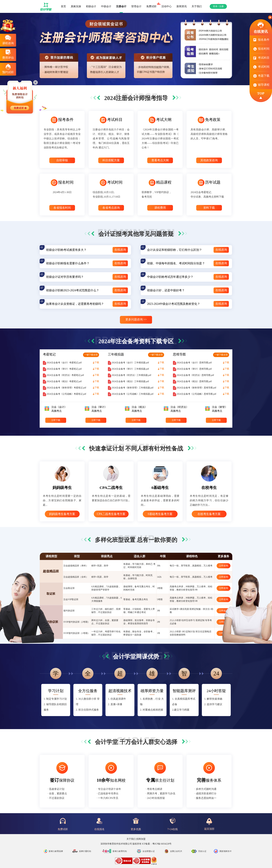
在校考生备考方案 (209, 514)
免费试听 (153, 5)
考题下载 (261, 77)
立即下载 (56, 420)
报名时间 (261, 50)
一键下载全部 (91, 355)
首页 (63, 6)
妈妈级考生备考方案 (62, 514)
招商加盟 (141, 839)
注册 (221, 6)
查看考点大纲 (160, 160)
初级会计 (91, 6)
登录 (215, 6)
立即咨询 (224, 566)
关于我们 (197, 6)
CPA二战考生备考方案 (111, 514)
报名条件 (261, 41)
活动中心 (167, 6)
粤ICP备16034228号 (162, 844)
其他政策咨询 (209, 160)
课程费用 (160, 208)
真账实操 (76, 6)
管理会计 (136, 6)
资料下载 (209, 208)
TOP (261, 95)
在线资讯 (261, 27)
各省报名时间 (62, 208)
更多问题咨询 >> (136, 319)
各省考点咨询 (111, 208)
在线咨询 (120, 250)
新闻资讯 (182, 6)
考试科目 (261, 59)
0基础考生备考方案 (160, 514)
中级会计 (106, 6)
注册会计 (121, 6)
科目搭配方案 (111, 160)
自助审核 (62, 160)
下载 (96, 363)
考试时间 (261, 68)
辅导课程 (261, 85)
